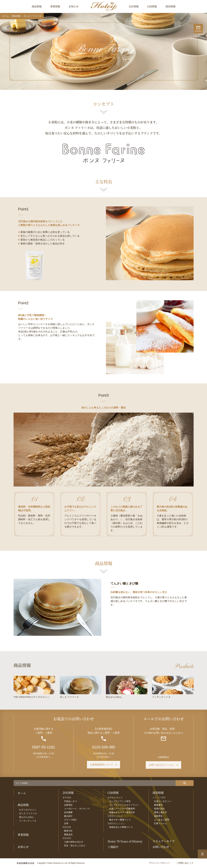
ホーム (6, 16)
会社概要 (68, 813)
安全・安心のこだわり (75, 846)
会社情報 (134, 6)
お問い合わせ (161, 847)
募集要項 (158, 805)
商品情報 (37, 6)
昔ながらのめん (27, 818)
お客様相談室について (102, 765)
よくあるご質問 (162, 820)
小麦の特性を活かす (74, 842)
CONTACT (202, 50)
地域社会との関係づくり (121, 828)
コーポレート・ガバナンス (77, 809)
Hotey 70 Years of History (125, 842)
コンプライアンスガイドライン (124, 805)
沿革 (66, 824)
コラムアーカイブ (164, 842)
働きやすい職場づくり (120, 820)
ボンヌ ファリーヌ (28, 814)
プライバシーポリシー (159, 863)
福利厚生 (158, 816)
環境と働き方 (161, 813)
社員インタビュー (163, 802)
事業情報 (55, 6)
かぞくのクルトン (28, 810)
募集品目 (68, 835)
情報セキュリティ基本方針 (122, 813)
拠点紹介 (68, 816)
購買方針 (68, 831)
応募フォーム (161, 824)
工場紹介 (113, 847)
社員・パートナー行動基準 (122, 809)
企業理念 (68, 805)
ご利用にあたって (185, 863)
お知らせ (74, 6)
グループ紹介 (70, 820)
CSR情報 (152, 6)
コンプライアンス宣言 (120, 802)
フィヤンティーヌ (28, 821)
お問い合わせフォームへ (162, 765)
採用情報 (171, 6)
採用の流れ (159, 809)
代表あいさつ (70, 802)
